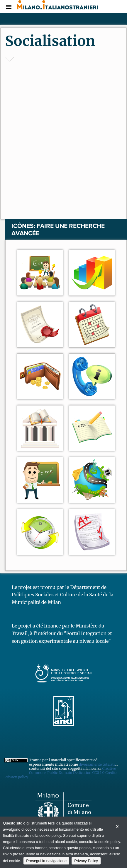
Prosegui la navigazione (46, 861)
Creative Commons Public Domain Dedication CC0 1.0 (72, 771)
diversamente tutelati (97, 764)
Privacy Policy (86, 861)
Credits (111, 773)
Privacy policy (16, 777)
